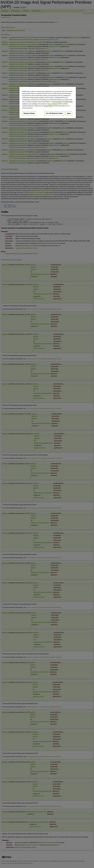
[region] (48, 103)
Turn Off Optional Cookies (54, 113)
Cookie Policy (69, 102)
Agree (69, 113)
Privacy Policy (57, 102)
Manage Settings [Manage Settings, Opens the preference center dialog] (29, 113)
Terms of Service (52, 104)
